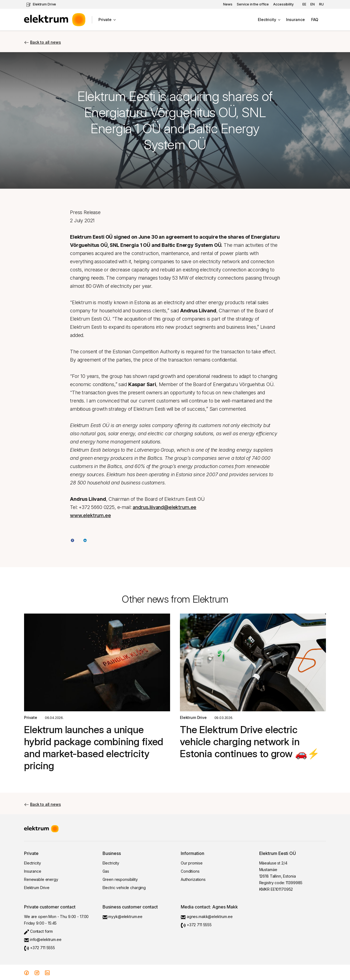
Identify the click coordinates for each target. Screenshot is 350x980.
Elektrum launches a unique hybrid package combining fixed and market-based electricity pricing (94, 748)
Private (105, 20)
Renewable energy (41, 879)
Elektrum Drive (41, 5)
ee (304, 4)
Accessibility (283, 4)
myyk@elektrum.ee (123, 917)
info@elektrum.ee (43, 939)
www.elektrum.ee (91, 515)
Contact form (38, 931)
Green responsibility (120, 879)
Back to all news (42, 42)
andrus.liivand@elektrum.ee (164, 507)
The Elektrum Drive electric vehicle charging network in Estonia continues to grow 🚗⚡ (250, 742)
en (313, 4)
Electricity (267, 20)
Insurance (295, 20)
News (228, 4)
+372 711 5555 (40, 948)
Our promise (192, 863)
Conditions (190, 871)
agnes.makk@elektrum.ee (207, 917)
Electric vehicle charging (124, 888)
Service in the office (253, 4)
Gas (106, 871)
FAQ (315, 20)
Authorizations (193, 879)
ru (321, 4)
